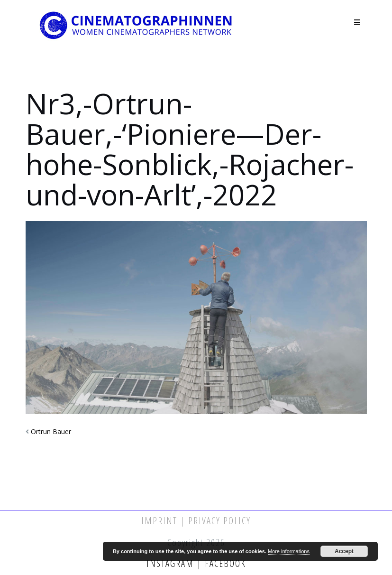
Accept (344, 551)
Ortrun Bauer (51, 431)
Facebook (224, 563)
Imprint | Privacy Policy (196, 521)
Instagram (172, 563)
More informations (289, 551)
